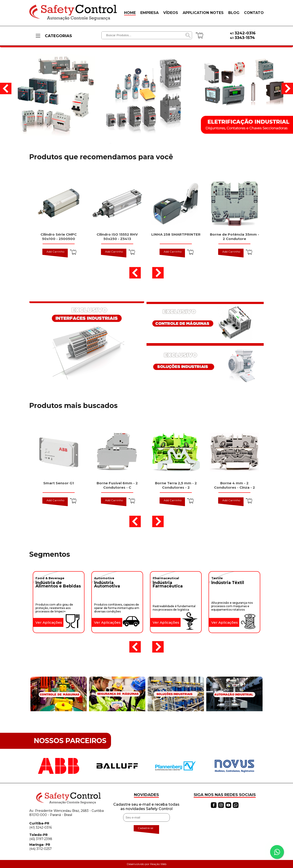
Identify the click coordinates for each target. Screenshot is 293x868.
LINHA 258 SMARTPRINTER (176, 234)
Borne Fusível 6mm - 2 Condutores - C (117, 485)
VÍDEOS (171, 13)
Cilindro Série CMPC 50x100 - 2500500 (59, 237)
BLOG (234, 13)
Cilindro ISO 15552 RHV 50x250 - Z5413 (117, 237)
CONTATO (254, 13)
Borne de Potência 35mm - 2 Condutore (235, 237)
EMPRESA (149, 13)
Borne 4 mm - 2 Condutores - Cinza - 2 (235, 485)
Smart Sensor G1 (59, 483)
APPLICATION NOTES (203, 13)
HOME (130, 13)
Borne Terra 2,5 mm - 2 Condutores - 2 (176, 485)
